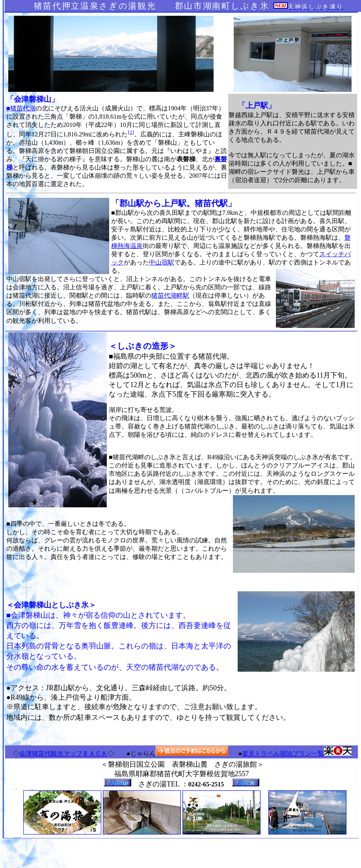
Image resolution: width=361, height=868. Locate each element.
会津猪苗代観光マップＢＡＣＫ (63, 753)
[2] (131, 132)
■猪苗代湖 (21, 108)
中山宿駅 (162, 262)
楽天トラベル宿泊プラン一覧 (283, 753)
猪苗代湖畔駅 (170, 295)
